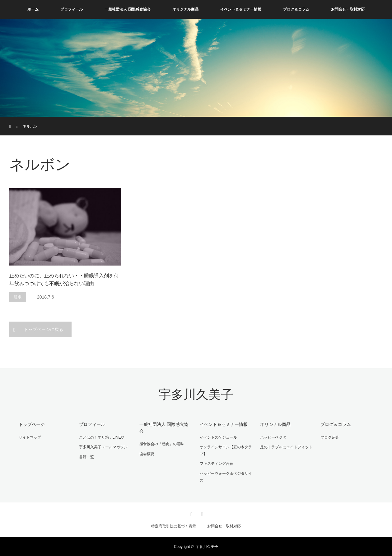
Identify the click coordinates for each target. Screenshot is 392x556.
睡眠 (18, 297)
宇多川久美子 (196, 395)
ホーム (33, 9)
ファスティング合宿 (217, 464)
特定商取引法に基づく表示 (174, 526)
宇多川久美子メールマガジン (103, 447)
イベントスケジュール (218, 437)
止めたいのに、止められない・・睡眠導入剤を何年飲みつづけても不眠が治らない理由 (64, 280)
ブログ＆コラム (296, 9)
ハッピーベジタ (273, 437)
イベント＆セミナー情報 (241, 9)
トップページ (32, 424)
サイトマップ (30, 437)
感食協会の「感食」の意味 (162, 444)
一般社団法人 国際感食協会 (127, 9)
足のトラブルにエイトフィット (286, 447)
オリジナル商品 (185, 9)
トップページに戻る (44, 329)
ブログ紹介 (330, 437)
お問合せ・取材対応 (348, 9)
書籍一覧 (86, 457)
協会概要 (147, 454)
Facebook (191, 513)
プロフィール (72, 9)
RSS (201, 513)
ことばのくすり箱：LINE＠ (102, 437)
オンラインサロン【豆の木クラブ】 (226, 450)
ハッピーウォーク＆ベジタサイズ (226, 477)
